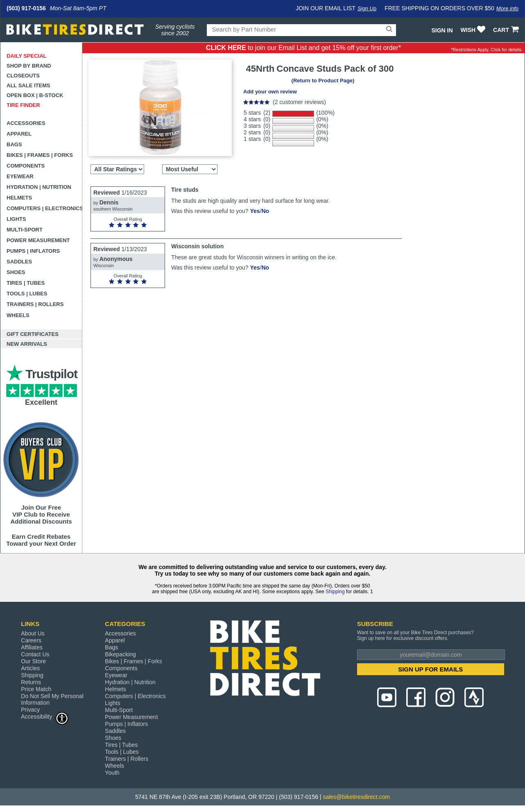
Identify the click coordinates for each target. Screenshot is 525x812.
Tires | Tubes (26, 283)
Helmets (19, 198)
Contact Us (35, 654)
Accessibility (45, 716)
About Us (33, 633)
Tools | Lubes (27, 294)
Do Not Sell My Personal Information (52, 699)
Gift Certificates (33, 334)
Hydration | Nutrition (39, 187)
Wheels (18, 315)
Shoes (16, 272)
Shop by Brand (29, 66)
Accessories (26, 123)
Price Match (36, 689)
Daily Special (27, 56)
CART (507, 30)
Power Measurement (38, 240)
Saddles (19, 262)
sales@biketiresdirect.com (356, 797)
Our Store (33, 661)
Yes (255, 211)
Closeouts (23, 76)
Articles (30, 668)
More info (507, 8)
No (265, 211)
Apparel (19, 134)
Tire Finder (23, 105)
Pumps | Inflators (33, 251)
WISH (474, 30)
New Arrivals (27, 344)
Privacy (30, 710)
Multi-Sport (25, 230)
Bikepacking (120, 654)
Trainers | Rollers (35, 304)
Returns (31, 682)
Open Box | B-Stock (35, 95)
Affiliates (32, 647)
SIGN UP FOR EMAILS (430, 669)
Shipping (335, 592)
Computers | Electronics (44, 208)
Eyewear (20, 176)
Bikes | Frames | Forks (40, 155)
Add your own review (270, 92)
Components (26, 166)
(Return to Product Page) (323, 81)
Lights (16, 219)
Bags (14, 144)
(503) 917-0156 (26, 8)
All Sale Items (28, 85)
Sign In (442, 30)
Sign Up (367, 8)
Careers (31, 640)
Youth (112, 773)
